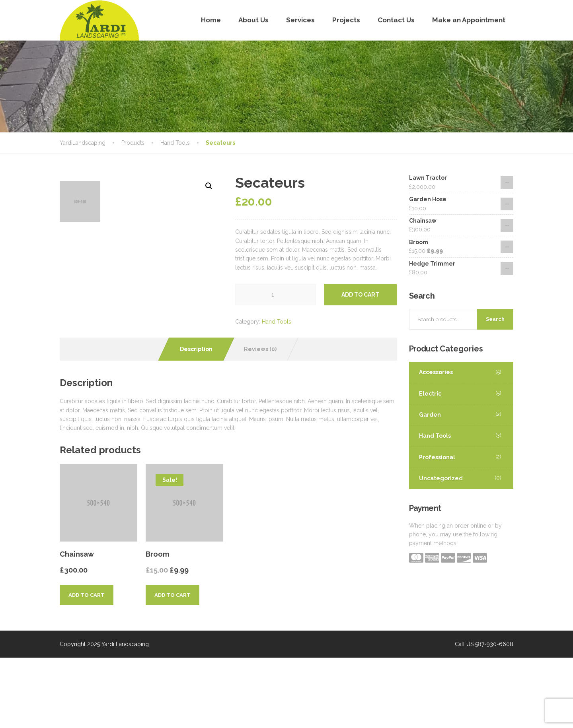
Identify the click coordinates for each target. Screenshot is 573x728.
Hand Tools (277, 322)
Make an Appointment (469, 20)
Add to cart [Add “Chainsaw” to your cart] (87, 665)
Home (211, 20)
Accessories (436, 372)
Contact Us (396, 20)
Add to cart (360, 295)
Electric (430, 394)
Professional (437, 457)
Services (300, 20)
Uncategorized (441, 478)
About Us (253, 20)
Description (196, 419)
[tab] (196, 419)
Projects (346, 20)
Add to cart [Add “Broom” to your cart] (172, 665)
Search (495, 319)
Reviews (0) (260, 419)
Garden (430, 415)
